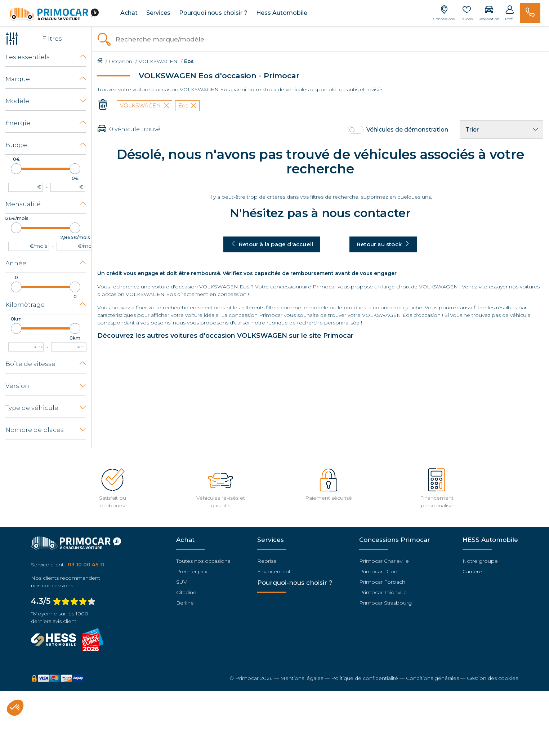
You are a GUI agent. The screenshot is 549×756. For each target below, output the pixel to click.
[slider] (16, 169)
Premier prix (192, 571)
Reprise (267, 561)
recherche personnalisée (328, 323)
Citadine (186, 592)
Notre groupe (480, 561)
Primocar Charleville (384, 561)
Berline (185, 603)
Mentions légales (302, 678)
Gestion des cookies (492, 678)
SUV (182, 582)
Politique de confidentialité (365, 678)
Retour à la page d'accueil (272, 244)
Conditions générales (432, 678)
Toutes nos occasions (203, 561)
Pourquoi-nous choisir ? (295, 583)
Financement (274, 571)
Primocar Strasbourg (385, 603)
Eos (187, 105)
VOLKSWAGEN (144, 105)
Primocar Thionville (383, 592)
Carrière (472, 571)
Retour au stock (383, 244)
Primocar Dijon (378, 571)
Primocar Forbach (382, 582)
